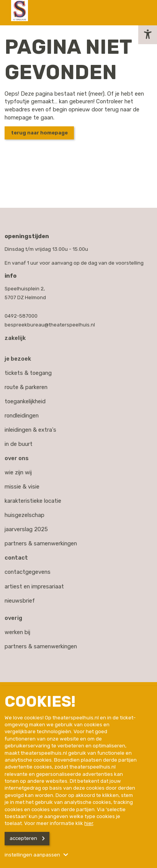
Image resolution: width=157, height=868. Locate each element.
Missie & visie (22, 487)
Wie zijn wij (18, 472)
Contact (16, 558)
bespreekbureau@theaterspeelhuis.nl (50, 325)
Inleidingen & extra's (30, 430)
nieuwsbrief (20, 601)
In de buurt (19, 444)
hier (89, 823)
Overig (13, 618)
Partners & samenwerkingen (41, 543)
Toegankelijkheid (25, 401)
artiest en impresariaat (34, 586)
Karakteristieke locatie (33, 501)
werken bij (17, 632)
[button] (148, 35)
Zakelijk (15, 338)
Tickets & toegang (28, 373)
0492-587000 (21, 316)
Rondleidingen (22, 416)
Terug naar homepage (39, 133)
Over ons (17, 458)
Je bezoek (18, 359)
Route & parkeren (26, 387)
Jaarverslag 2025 (26, 529)
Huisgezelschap (25, 515)
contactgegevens (28, 572)
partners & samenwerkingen (41, 646)
